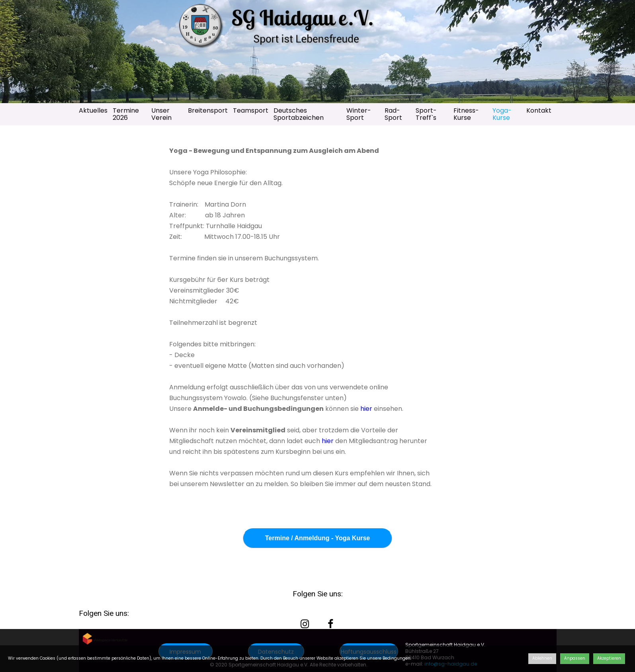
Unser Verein (161, 114)
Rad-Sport (393, 114)
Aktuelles (93, 110)
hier (365, 409)
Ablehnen (542, 658)
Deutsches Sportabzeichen (299, 114)
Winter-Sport (359, 114)
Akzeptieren (609, 658)
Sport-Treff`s (426, 114)
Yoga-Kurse (502, 114)
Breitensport (208, 110)
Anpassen (575, 658)
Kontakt (539, 110)
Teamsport (251, 110)
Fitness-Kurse (466, 114)
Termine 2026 (126, 114)
